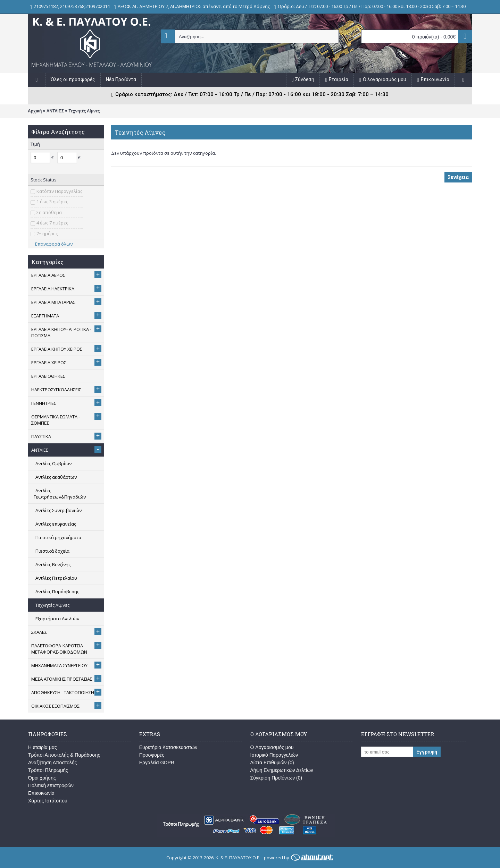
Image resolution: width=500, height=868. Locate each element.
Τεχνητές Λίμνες (84, 111)
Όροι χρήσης (42, 778)
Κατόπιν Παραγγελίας (59, 191)
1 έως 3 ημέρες (52, 202)
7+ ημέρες (47, 233)
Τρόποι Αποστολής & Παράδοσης (64, 755)
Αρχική (35, 111)
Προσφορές (152, 755)
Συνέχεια (458, 177)
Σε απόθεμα (49, 212)
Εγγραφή (427, 752)
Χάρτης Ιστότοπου (48, 801)
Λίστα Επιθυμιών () (272, 763)
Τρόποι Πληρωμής (48, 770)
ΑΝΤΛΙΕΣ (55, 111)
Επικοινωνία (41, 793)
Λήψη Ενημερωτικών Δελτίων (282, 770)
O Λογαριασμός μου (272, 747)
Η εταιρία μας (43, 747)
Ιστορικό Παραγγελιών (274, 755)
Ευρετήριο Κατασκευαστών (168, 747)
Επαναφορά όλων (52, 244)
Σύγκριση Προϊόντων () (276, 778)
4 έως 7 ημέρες (52, 223)
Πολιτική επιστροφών (51, 785)
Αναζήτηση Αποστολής (52, 763)
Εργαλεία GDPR (157, 763)
